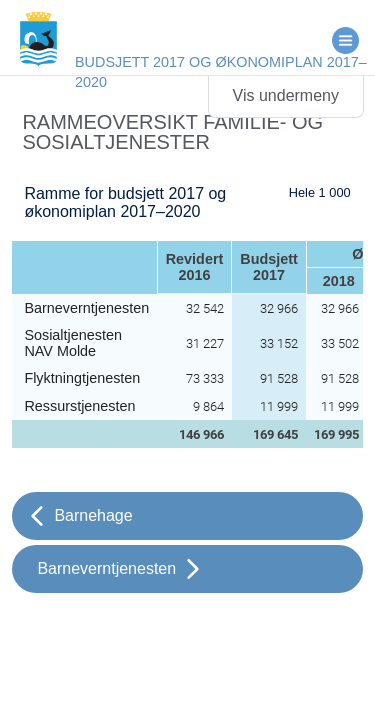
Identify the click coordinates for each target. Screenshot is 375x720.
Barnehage (93, 515)
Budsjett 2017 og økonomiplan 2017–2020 (221, 72)
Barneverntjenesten (106, 568)
